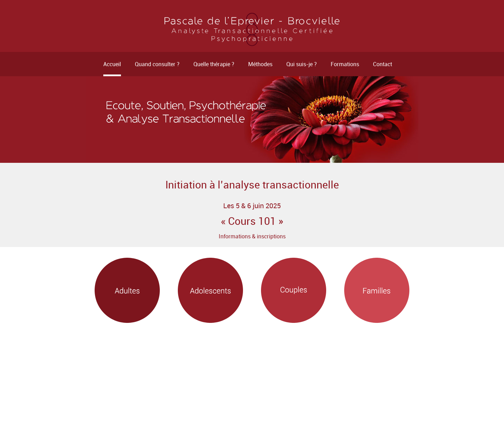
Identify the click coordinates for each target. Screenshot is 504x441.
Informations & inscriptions (252, 236)
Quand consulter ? (157, 64)
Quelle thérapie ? (214, 64)
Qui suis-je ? (302, 64)
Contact (383, 64)
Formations (345, 64)
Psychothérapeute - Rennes (252, 29)
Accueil (112, 64)
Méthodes (260, 64)
